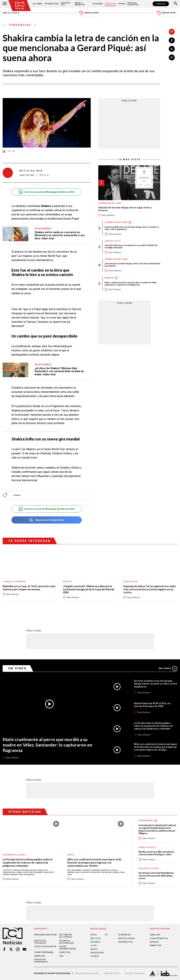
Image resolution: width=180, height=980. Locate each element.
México (71, 855)
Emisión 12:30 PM (89, 13)
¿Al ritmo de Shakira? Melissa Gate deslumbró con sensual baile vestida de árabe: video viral (59, 371)
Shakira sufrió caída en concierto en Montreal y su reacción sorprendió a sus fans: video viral (60, 235)
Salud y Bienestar (80, 4)
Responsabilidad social (46, 935)
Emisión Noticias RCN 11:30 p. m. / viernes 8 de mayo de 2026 (153, 705)
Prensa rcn (40, 956)
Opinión (122, 4)
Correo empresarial (44, 952)
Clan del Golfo (112, 241)
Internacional (52, 4)
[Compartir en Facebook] (172, 40)
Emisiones (11, 13)
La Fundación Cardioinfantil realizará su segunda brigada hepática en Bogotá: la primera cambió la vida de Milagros (157, 829)
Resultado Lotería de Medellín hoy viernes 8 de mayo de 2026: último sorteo (156, 876)
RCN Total (96, 938)
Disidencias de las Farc (14, 855)
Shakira (17, 495)
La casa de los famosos (14, 582)
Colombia (37, 4)
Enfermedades (146, 821)
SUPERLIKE (154, 942)
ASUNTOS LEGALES (126, 938)
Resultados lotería (148, 869)
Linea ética (65, 952)
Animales (109, 278)
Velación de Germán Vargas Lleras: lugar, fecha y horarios (125, 209)
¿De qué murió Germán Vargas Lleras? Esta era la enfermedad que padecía (132, 265)
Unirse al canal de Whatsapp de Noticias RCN (46, 192)
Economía (97, 4)
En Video (18, 668)
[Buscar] (176, 4)
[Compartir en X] (172, 49)
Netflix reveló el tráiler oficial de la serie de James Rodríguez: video (156, 853)
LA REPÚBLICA (124, 935)
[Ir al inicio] (20, 6)
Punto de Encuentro (133, 4)
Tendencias (110, 4)
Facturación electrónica (66, 936)
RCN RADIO (95, 942)
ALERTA (94, 949)
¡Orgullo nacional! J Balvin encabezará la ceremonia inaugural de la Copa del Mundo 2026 (89, 589)
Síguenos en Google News (46, 520)
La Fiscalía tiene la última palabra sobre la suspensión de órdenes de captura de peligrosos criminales (153, 726)
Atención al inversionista (41, 961)
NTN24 (94, 935)
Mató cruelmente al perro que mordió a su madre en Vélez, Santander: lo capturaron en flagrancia (131, 284)
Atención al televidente (40, 942)
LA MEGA (95, 956)
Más (168, 669)
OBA (61, 956)
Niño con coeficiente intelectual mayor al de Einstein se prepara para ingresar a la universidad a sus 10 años (156, 747)
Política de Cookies (112, 973)
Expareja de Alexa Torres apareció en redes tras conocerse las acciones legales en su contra (150, 589)
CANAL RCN (161, 4)
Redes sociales (131, 582)
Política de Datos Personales (87, 973)
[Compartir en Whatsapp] (172, 57)
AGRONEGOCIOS (125, 942)
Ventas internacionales (68, 948)
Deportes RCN (65, 4)
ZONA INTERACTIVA (159, 938)
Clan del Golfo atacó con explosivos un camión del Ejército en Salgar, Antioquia (131, 246)
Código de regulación (45, 947)
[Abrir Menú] (5, 4)
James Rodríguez (147, 847)
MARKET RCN (156, 945)
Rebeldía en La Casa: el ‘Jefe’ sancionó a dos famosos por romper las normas (29, 588)
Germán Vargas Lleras (110, 203)
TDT (106, 935)
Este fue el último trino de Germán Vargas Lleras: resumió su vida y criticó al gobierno (132, 228)
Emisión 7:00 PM (166, 13)
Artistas (67, 582)
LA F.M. (94, 945)
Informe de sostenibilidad (66, 942)
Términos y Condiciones (135, 973)
